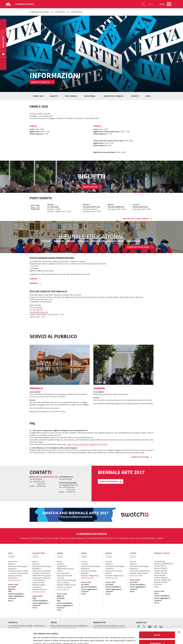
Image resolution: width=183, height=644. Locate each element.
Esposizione (13, 562)
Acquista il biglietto (41, 82)
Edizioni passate (14, 580)
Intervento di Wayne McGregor (89, 572)
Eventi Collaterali (39, 580)
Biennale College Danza (90, 576)
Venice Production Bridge (67, 580)
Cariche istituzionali (38, 538)
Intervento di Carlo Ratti (42, 571)
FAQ (10, 591)
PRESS (148, 96)
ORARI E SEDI (38, 96)
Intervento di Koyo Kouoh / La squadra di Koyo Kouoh (18, 572)
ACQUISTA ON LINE (90, 187)
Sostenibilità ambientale (96, 538)
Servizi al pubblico (16, 594)
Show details (39, 636)
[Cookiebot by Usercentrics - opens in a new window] (16, 639)
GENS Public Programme (42, 576)
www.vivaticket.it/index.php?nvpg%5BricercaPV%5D (87, 444)
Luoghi (56, 538)
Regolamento (62, 566)
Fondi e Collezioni (161, 577)
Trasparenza (123, 538)
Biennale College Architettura (39, 586)
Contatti (160, 538)
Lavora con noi (135, 538)
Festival (84, 562)
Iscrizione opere (63, 573)
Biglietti (12, 589)
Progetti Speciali (161, 571)
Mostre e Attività (161, 568)
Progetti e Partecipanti (41, 573)
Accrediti (12, 587)
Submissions (13, 578)
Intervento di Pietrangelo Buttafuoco (18, 567)
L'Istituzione (24, 538)
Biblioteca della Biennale (164, 564)
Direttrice (12, 564)
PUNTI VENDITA (71, 96)
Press (11, 601)
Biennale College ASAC (163, 580)
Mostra (35, 562)
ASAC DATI (158, 584)
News (157, 593)
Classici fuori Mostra (65, 587)
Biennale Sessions (15, 576)
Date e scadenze (63, 582)
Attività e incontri (161, 573)
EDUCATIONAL (90, 96)
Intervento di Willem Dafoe (140, 571)
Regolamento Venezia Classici (65, 570)
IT (151, 4)
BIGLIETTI (54, 96)
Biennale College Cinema (66, 585)
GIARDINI (33, 279)
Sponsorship (65, 538)
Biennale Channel (161, 582)
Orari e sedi (13, 584)
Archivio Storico (160, 566)
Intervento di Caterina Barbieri (114, 572)
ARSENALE (34, 283)
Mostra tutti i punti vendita (136, 219)
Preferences (157, 629)
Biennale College (149, 538)
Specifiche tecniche (64, 576)
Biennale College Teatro (139, 573)
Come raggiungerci (16, 596)
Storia (50, 538)
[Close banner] (179, 618)
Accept (157, 621)
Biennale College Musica (115, 576)
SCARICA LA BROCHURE (109, 481)
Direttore (36, 564)
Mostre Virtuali (160, 575)
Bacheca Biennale (78, 538)
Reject (157, 637)
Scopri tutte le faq (140, 457)
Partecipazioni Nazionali (41, 578)
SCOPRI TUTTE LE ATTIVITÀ (138, 247)
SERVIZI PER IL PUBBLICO (113, 96)
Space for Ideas (39, 582)
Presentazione (160, 561)
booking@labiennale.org (39, 312)
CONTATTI (135, 96)
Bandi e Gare (112, 538)
